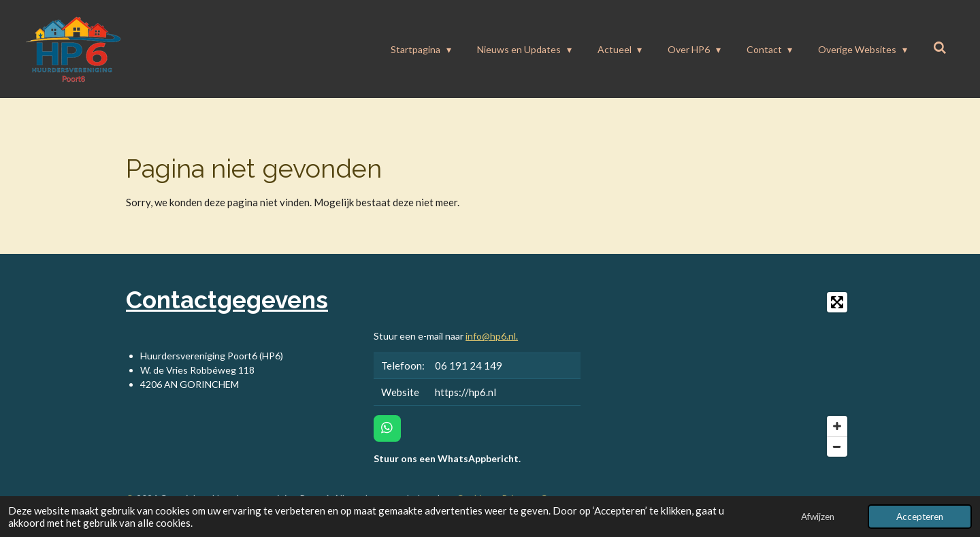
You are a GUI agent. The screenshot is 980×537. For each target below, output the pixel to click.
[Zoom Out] (837, 446)
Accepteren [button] (920, 517)
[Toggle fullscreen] (837, 302)
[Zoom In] (837, 426)
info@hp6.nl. (492, 336)
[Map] (725, 374)
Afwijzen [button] (818, 517)
